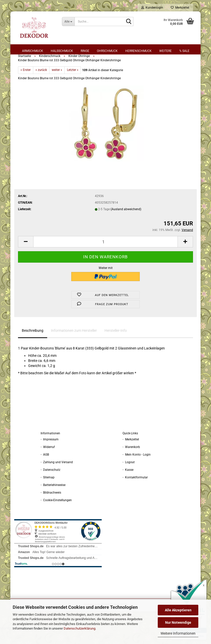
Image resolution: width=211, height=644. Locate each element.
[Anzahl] (105, 255)
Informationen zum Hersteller (74, 344)
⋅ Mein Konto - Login (137, 468)
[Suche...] (68, 22)
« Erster (26, 83)
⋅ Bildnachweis (51, 506)
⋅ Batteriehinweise (53, 498)
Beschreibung (33, 344)
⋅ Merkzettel (131, 453)
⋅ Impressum (50, 453)
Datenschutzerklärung (80, 628)
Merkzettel (180, 8)
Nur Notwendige (178, 622)
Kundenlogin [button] (152, 8)
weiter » (57, 83)
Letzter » (73, 83)
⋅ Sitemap (48, 491)
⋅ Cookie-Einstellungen (56, 513)
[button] (26, 255)
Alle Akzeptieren (178, 610)
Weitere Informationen (178, 633)
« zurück (41, 83)
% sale (184, 51)
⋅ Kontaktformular (135, 491)
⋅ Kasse (128, 483)
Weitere (165, 51)
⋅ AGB (45, 468)
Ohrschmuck (107, 51)
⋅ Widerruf (48, 460)
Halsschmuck (62, 51)
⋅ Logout (129, 475)
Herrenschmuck (138, 51)
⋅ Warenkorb (131, 460)
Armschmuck (33, 51)
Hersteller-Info (116, 344)
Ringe (85, 51)
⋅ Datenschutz (50, 483)
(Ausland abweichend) (126, 222)
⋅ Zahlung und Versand (57, 475)
